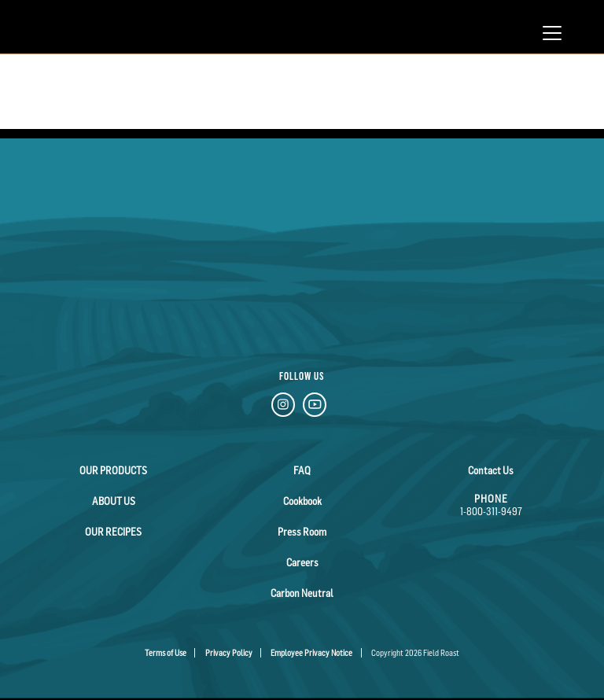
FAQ (302, 470)
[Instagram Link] (283, 407)
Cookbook (302, 501)
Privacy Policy (229, 653)
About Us (114, 501)
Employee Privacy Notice (311, 653)
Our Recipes (113, 532)
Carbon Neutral (302, 593)
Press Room (302, 532)
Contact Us (491, 470)
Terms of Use (166, 653)
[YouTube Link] (315, 407)
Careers (302, 562)
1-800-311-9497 (491, 511)
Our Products (113, 470)
